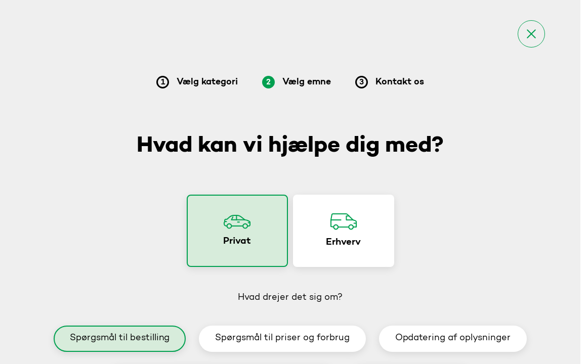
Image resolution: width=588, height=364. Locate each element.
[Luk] (531, 34)
